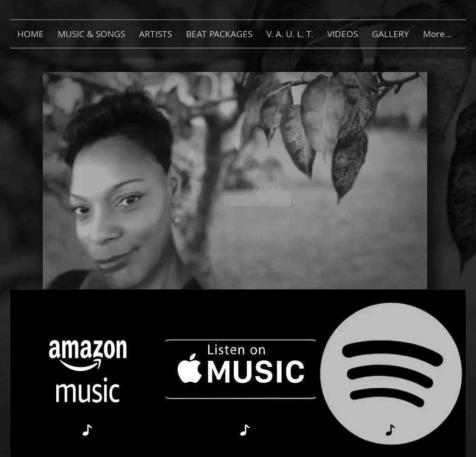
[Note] (87, 430)
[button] (91, 34)
